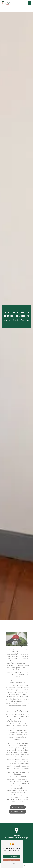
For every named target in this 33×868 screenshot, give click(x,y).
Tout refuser (12, 860)
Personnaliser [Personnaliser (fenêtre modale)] (12, 864)
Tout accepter (12, 857)
